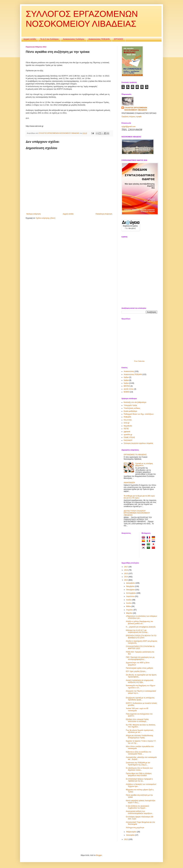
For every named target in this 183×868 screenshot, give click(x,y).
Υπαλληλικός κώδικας (132, 408)
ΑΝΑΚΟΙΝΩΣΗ (129, 483)
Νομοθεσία (128, 426)
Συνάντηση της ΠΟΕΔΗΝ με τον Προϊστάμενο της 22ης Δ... (138, 764)
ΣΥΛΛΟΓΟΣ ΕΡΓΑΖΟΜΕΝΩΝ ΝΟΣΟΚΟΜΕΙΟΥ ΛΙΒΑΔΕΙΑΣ (136, 109)
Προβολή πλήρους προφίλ (132, 117)
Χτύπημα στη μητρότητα (135, 828)
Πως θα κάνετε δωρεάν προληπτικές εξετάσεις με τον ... (140, 731)
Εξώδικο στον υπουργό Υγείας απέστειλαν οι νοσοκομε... (137, 720)
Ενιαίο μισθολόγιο (130, 411)
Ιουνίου (129, 603)
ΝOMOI (127, 392)
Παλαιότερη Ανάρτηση (104, 214)
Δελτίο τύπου (129, 389)
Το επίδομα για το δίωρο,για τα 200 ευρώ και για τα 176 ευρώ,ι (139, 497)
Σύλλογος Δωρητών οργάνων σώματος (138, 443)
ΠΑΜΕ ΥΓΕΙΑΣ (129, 437)
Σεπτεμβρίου (131, 593)
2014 (126, 577)
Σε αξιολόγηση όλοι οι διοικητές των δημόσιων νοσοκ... (139, 769)
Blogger (99, 855)
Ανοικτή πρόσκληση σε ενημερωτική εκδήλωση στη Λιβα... (140, 681)
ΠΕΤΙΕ (126, 429)
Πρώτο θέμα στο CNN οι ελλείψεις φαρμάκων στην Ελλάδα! (139, 774)
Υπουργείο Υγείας (130, 405)
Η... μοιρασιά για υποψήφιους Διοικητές (141, 627)
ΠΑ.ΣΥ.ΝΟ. (128, 420)
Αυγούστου (131, 596)
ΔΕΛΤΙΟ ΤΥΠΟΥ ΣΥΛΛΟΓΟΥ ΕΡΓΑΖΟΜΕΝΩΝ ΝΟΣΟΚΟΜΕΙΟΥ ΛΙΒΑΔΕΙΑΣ (137, 513)
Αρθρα (126, 377)
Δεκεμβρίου (131, 583)
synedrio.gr (128, 435)
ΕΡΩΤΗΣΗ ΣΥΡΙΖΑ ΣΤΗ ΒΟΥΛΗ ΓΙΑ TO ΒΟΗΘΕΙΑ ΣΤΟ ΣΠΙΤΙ (141, 637)
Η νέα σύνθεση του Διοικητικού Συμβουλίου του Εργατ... (137, 807)
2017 (126, 567)
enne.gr (127, 423)
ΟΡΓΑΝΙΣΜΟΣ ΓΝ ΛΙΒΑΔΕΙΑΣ (135, 455)
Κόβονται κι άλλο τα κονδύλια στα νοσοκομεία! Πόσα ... (138, 753)
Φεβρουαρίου (132, 832)
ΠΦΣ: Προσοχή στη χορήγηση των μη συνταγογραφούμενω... (140, 658)
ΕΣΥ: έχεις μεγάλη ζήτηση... (136, 671)
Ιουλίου (129, 600)
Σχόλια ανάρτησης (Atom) (46, 218)
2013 (126, 580)
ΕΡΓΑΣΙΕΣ (119, 39)
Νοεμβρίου (131, 586)
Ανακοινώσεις (129, 371)
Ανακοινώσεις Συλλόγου (74, 39)
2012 (126, 839)
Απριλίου (130, 610)
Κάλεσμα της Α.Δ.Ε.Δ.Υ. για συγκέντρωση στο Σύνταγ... (137, 631)
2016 (126, 570)
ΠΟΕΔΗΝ (127, 417)
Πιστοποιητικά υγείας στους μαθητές (140, 668)
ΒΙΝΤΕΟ (127, 386)
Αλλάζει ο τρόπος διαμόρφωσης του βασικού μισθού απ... (139, 622)
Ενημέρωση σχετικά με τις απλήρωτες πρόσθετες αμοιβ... (140, 699)
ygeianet (127, 432)
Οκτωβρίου (131, 590)
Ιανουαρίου (131, 835)
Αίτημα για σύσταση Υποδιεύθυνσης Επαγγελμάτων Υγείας (139, 737)
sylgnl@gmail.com (129, 127)
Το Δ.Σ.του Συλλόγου (49, 39)
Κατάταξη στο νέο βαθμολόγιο (135, 402)
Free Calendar (139, 361)
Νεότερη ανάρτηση (34, 214)
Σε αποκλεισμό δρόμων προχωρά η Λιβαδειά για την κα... (139, 780)
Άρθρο (126, 383)
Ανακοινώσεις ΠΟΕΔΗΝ (99, 39)
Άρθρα (126, 380)
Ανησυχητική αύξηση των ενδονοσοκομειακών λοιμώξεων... (140, 812)
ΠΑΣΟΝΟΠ (128, 440)
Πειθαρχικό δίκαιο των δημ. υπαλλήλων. (139, 414)
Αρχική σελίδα (30, 39)
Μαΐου (129, 606)
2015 (126, 573)
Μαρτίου (130, 613)
